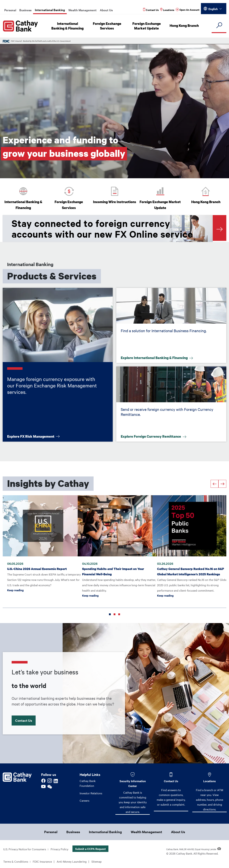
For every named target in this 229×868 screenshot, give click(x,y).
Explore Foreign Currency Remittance (151, 436)
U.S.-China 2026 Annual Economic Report (37, 561)
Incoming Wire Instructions (115, 202)
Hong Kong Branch (185, 26)
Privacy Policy (59, 849)
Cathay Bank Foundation (88, 783)
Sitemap (97, 862)
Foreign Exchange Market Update (147, 26)
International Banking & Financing (68, 26)
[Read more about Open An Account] (188, 10)
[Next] (222, 484)
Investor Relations (91, 793)
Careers (84, 801)
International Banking (50, 10)
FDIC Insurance (42, 862)
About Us (106, 10)
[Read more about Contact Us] (151, 10)
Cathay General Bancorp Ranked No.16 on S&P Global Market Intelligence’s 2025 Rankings (187, 566)
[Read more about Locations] (167, 10)
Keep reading (15, 588)
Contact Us (26, 719)
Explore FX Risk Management (31, 436)
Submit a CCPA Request (90, 849)
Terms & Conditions (16, 862)
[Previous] (215, 484)
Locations (209, 781)
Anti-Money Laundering (72, 862)
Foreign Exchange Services (107, 26)
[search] (219, 25)
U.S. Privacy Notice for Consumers (25, 849)
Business (25, 10)
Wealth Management (82, 10)
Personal (10, 10)
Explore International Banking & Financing (155, 357)
